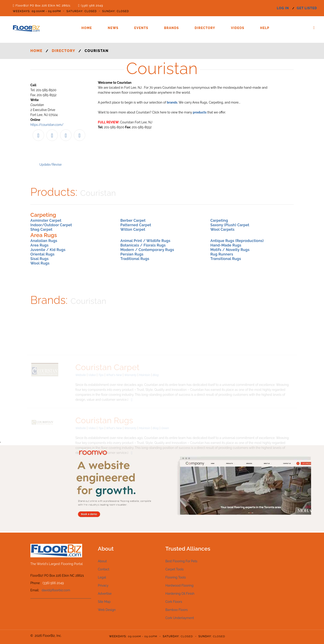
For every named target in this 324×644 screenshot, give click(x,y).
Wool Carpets (222, 229)
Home (87, 28)
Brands (171, 28)
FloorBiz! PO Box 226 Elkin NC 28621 (43, 6)
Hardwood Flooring (179, 585)
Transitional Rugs (226, 259)
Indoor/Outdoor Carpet (51, 225)
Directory (205, 28)
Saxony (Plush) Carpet (230, 225)
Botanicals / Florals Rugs (143, 245)
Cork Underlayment (180, 618)
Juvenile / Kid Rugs (48, 250)
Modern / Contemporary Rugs (147, 250)
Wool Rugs (40, 263)
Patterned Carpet (136, 225)
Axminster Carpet (46, 220)
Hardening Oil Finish (180, 594)
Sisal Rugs (39, 259)
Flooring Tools (176, 577)
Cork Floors (174, 602)
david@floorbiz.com (56, 590)
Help (265, 28)
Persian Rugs (132, 254)
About (102, 561)
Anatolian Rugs (44, 241)
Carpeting (219, 220)
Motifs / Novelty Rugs (230, 250)
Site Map (104, 602)
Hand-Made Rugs (226, 245)
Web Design (107, 610)
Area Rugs (39, 245)
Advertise (105, 594)
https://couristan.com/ (47, 125)
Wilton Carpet (133, 229)
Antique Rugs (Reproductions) (237, 241)
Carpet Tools (174, 569)
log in (283, 8)
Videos (237, 28)
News (113, 28)
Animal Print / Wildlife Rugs (145, 241)
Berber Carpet (133, 220)
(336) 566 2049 (92, 6)
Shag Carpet (41, 229)
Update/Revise (51, 165)
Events (141, 28)
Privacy (103, 585)
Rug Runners (222, 254)
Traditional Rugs (135, 259)
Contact (104, 569)
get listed (307, 8)
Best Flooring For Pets (181, 561)
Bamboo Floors (177, 610)
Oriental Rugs (42, 254)
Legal (102, 577)
